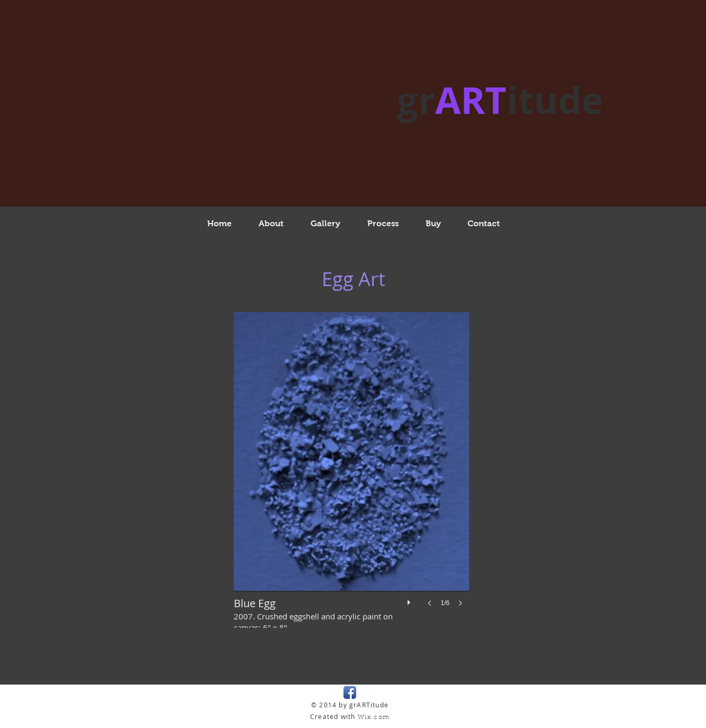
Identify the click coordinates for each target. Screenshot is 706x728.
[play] (410, 600)
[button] (351, 470)
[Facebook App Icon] (350, 693)
